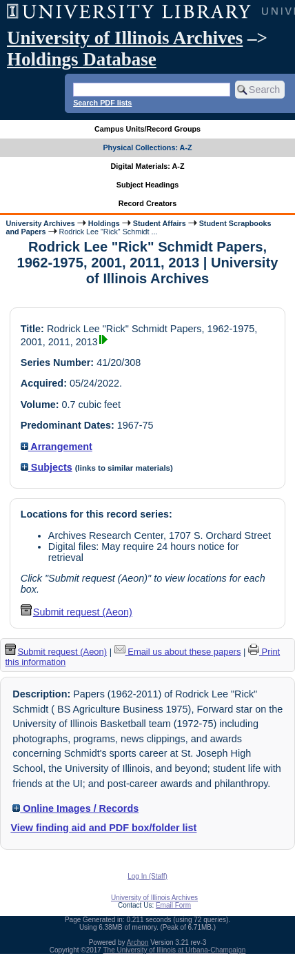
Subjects (47, 467)
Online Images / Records (75, 808)
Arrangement (57, 447)
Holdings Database (82, 59)
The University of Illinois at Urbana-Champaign (175, 950)
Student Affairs (160, 223)
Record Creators (148, 203)
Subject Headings (148, 185)
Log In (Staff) (147, 876)
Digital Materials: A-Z (148, 166)
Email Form (173, 905)
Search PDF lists (102, 103)
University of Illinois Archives (125, 38)
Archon (138, 942)
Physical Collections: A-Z (147, 147)
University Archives (40, 223)
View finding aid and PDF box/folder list (103, 828)
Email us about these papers (178, 652)
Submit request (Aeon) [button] (77, 612)
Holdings (104, 223)
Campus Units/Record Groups (147, 129)
